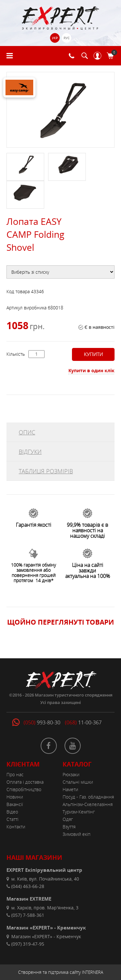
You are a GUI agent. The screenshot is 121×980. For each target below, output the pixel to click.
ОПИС (27, 432)
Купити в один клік (91, 370)
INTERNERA (93, 972)
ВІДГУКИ (30, 452)
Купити (92, 354)
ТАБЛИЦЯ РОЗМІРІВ (46, 471)
